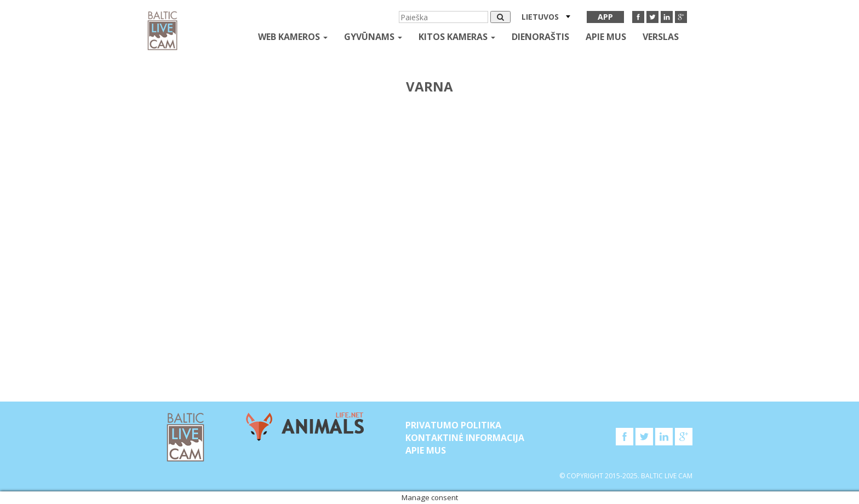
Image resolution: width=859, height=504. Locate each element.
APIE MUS (606, 37)
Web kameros (293, 37)
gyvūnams (373, 37)
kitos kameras (457, 37)
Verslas (661, 37)
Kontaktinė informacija (465, 438)
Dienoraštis (540, 37)
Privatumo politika (453, 425)
